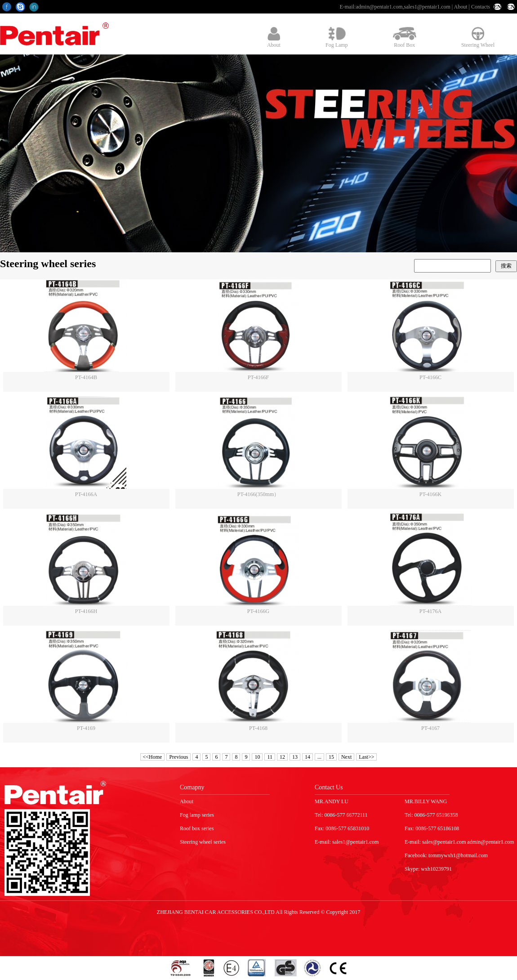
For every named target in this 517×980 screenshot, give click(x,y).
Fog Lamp (337, 38)
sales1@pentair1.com (427, 7)
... (319, 757)
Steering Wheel (478, 38)
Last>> (366, 757)
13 (295, 757)
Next (346, 757)
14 (308, 757)
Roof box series (197, 828)
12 (282, 757)
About (461, 7)
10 (257, 757)
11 (270, 757)
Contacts (481, 7)
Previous (178, 757)
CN (511, 7)
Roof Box (405, 38)
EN (497, 7)
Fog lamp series (197, 815)
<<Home (153, 757)
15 (331, 757)
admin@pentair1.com (379, 7)
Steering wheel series (203, 842)
